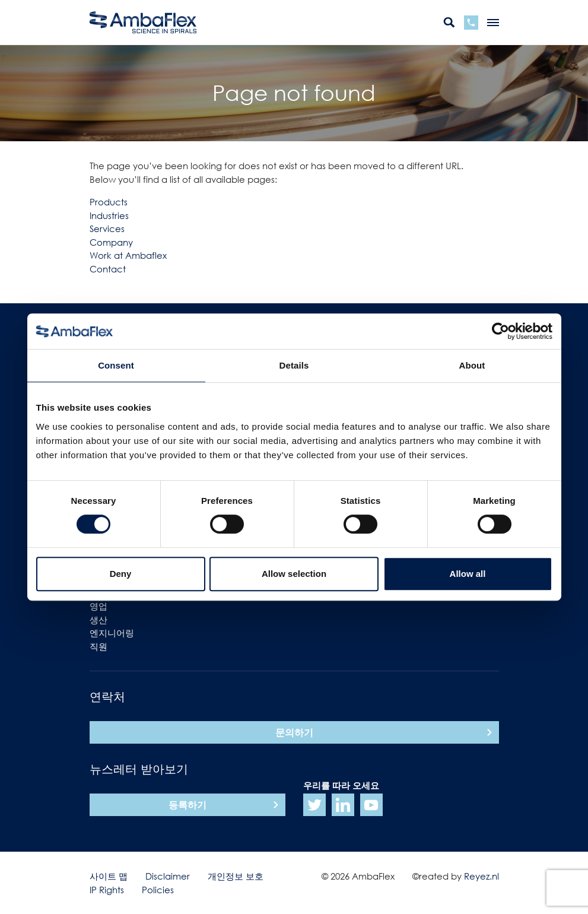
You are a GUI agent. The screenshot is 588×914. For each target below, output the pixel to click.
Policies (158, 890)
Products (109, 202)
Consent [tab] (116, 365)
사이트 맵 (109, 876)
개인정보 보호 (236, 876)
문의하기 (294, 732)
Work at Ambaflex (128, 255)
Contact (108, 269)
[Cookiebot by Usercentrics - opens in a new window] (500, 331)
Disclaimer (168, 876)
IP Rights (107, 890)
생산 (98, 620)
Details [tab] (294, 365)
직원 (98, 646)
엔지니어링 (112, 633)
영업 (98, 606)
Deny (121, 574)
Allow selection (294, 574)
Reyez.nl (481, 876)
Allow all (468, 574)
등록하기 (187, 805)
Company (111, 242)
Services (107, 228)
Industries (109, 215)
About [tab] (472, 365)
